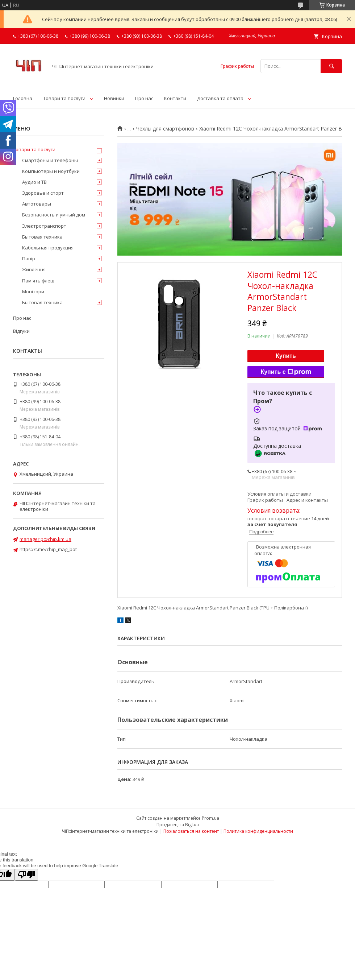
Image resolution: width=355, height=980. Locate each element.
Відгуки (21, 331)
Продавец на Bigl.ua (178, 825)
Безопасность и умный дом (54, 215)
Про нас (144, 98)
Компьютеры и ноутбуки (51, 171)
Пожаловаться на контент (191, 831)
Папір (29, 259)
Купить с (286, 372)
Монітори (33, 291)
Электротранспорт (44, 226)
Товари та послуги (64, 98)
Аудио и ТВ (34, 182)
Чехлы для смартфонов (165, 129)
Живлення (34, 269)
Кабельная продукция (48, 248)
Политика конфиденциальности (258, 831)
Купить (286, 356)
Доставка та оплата (220, 98)
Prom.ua (210, 818)
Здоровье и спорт (43, 193)
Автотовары (37, 204)
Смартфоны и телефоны (50, 160)
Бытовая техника (42, 237)
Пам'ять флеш (38, 281)
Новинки (114, 98)
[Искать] (331, 66)
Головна (23, 98)
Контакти (175, 98)
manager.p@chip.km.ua (45, 539)
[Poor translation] (26, 875)
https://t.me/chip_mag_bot (48, 549)
